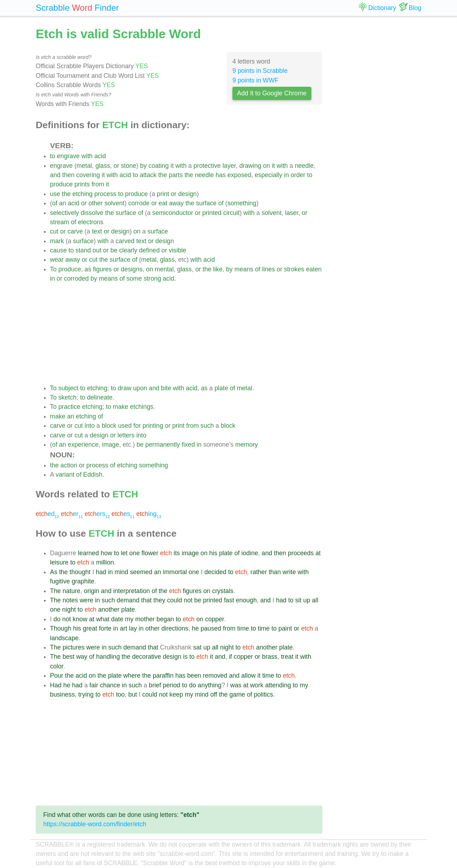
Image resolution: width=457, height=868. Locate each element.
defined (149, 250)
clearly (128, 250)
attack (148, 175)
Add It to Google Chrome (272, 93)
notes (70, 600)
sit (298, 600)
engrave (69, 156)
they (159, 600)
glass (103, 166)
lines (268, 269)
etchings (142, 407)
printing (153, 426)
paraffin (163, 676)
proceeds (301, 553)
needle (304, 166)
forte (105, 628)
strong (152, 279)
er (72, 514)
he (195, 628)
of (55, 203)
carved (125, 241)
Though (61, 628)
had (101, 572)
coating (159, 166)
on (267, 166)
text (97, 231)
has (221, 175)
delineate (100, 397)
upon (140, 388)
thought (80, 572)
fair (94, 685)
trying (86, 694)
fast (229, 600)
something (242, 203)
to (53, 156)
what (103, 619)
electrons (91, 222)
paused (211, 628)
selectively (64, 213)
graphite (83, 581)
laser (292, 213)
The (55, 591)
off (214, 694)
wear (57, 260)
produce (61, 184)
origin (92, 591)
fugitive (60, 581)
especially (268, 175)
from (98, 184)
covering (88, 175)
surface (206, 203)
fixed (188, 445)
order (298, 175)
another (109, 609)
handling (108, 657)
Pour (57, 676)
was (236, 685)
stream (60, 222)
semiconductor (173, 213)
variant (65, 475)
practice (69, 407)
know (80, 619)
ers (97, 514)
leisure (59, 562)
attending (278, 685)
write (289, 572)
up (307, 600)
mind (121, 572)
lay (133, 628)
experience (83, 445)
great (90, 628)
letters (126, 435)
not (188, 600)
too (120, 694)
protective (207, 166)
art (124, 628)
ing (149, 514)
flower (150, 553)
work (257, 685)
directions (175, 628)
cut (54, 231)
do (57, 619)
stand (83, 250)
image (111, 445)
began (165, 619)
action (69, 465)
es (123, 514)
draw (125, 388)
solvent (115, 203)
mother (145, 619)
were (86, 600)
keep (176, 694)
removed (215, 676)
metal (84, 166)
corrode (139, 203)
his (213, 553)
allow (248, 676)
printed (212, 213)
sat (197, 647)
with (87, 156)
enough (246, 600)
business (62, 694)
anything (210, 685)
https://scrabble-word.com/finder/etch (95, 824)
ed (47, 514)
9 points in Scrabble (260, 71)
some (134, 279)
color (57, 666)
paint (285, 628)
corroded (76, 279)
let (124, 553)
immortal (175, 572)
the (162, 175)
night (69, 609)
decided (215, 572)
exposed (239, 175)
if (230, 657)
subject (68, 388)
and (55, 175)
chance (110, 685)
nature (71, 591)
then (68, 175)
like (218, 269)
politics (263, 694)
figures (102, 269)
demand (128, 600)
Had (56, 685)
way (82, 657)
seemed (141, 572)
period (172, 685)
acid (100, 156)
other (96, 203)
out (97, 250)
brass (270, 657)
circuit (231, 213)
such (207, 426)
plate (221, 388)
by (143, 166)
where (132, 676)
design (187, 194)
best (68, 657)
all (315, 600)
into (90, 426)
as (88, 269)
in (286, 175)
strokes (294, 269)
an (62, 203)
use (55, 194)
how (106, 553)
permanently (163, 445)
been (194, 676)
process (105, 194)
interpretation (132, 591)
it (172, 166)
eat (163, 203)
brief (155, 685)
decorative (147, 657)
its (177, 553)
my (129, 619)
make (120, 407)
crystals (223, 591)
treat (287, 657)
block (109, 426)
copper (214, 619)
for (137, 426)
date (117, 619)
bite (166, 388)
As (54, 572)
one (134, 553)
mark (57, 241)
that (146, 600)
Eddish (93, 475)
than (275, 572)
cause (58, 250)
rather (259, 572)
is (185, 657)
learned (88, 553)
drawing (250, 166)
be (114, 250)
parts (176, 175)
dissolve (92, 213)
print (163, 194)
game (237, 694)
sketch (67, 397)
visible (178, 250)
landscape (64, 638)
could (175, 600)
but (132, 694)
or (116, 166)
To (53, 269)
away (177, 203)
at (318, 553)
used (125, 426)
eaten (314, 269)
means (244, 269)
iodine (250, 553)
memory (247, 445)
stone (129, 166)
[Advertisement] (186, 333)
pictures (74, 647)
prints (82, 184)
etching (83, 194)
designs (132, 269)
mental (164, 269)
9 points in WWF (255, 80)
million (105, 562)
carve (75, 231)
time (243, 628)
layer (229, 166)
